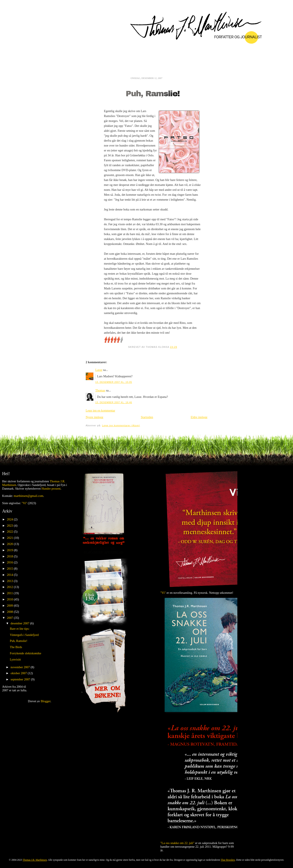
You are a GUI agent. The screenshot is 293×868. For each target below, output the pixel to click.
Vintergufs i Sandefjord (24, 635)
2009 (10, 606)
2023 (10, 526)
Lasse (99, 370)
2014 (10, 575)
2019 (10, 550)
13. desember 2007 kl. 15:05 (114, 382)
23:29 (173, 347)
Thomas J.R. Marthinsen (35, 860)
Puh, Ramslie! (153, 94)
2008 (10, 612)
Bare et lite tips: (20, 629)
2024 (10, 519)
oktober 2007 (19, 673)
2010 (10, 599)
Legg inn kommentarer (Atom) (121, 425)
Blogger (46, 701)
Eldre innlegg (199, 417)
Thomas (100, 390)
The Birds (16, 647)
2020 (10, 544)
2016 (10, 562)
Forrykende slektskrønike (26, 653)
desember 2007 (20, 623)
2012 (10, 587)
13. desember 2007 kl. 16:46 (114, 402)
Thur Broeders (228, 860)
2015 (10, 569)
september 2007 (21, 679)
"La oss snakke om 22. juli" (177, 843)
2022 (10, 532)
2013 (10, 581)
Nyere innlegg (94, 417)
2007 (10, 618)
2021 (10, 538)
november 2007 (21, 667)
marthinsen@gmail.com (28, 496)
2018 (10, 556)
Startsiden (147, 417)
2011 (10, 593)
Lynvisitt (15, 659)
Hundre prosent (51, 489)
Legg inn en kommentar (100, 410)
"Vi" (24, 503)
